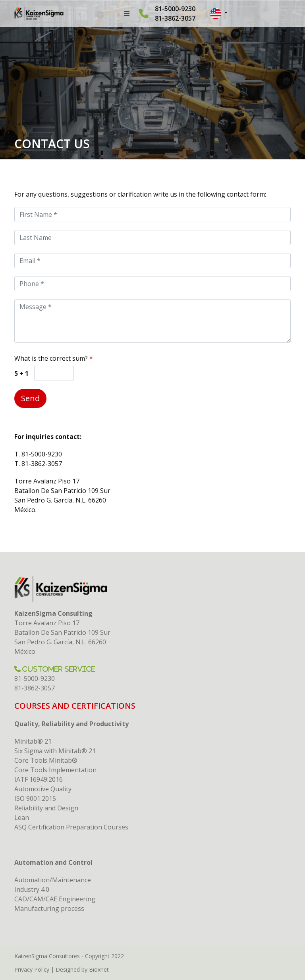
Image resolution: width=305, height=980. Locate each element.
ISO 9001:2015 (35, 798)
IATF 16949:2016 (39, 779)
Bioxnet (99, 969)
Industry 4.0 (32, 889)
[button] (219, 14)
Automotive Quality (43, 789)
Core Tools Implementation (55, 770)
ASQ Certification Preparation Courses (71, 827)
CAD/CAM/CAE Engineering (55, 899)
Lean (22, 818)
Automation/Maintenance (53, 880)
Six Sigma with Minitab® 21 (55, 751)
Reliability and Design (46, 808)
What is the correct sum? (54, 358)
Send (30, 398)
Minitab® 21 (33, 741)
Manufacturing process (49, 908)
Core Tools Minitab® (46, 760)
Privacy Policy (32, 969)
